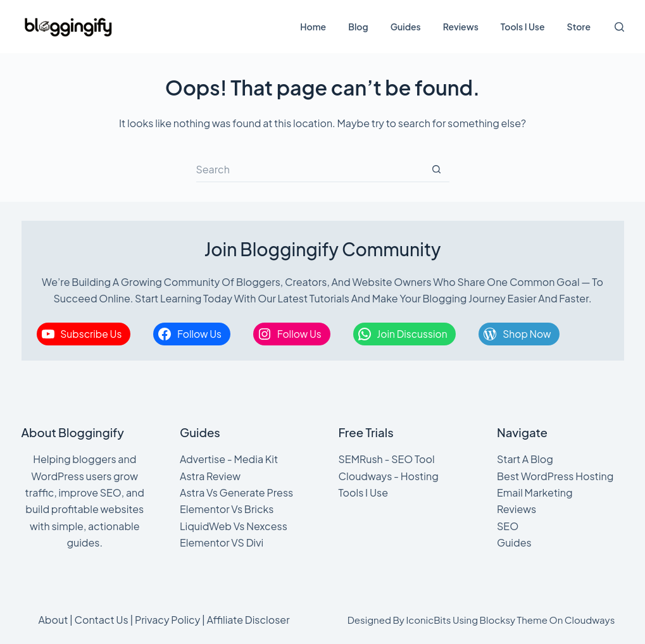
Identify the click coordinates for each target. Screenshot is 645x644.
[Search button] (437, 170)
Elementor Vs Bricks (227, 509)
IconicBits (428, 620)
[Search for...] (310, 170)
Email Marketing (535, 492)
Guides (406, 27)
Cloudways (590, 620)
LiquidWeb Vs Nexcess (234, 526)
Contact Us (102, 620)
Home (313, 27)
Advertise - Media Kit (229, 459)
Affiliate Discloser (248, 620)
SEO (508, 526)
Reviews (461, 27)
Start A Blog (525, 459)
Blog (358, 27)
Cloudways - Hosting (389, 476)
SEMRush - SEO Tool (387, 459)
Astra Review (210, 476)
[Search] (619, 27)
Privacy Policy (167, 620)
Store (579, 27)
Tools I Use (523, 27)
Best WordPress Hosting (555, 476)
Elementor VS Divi (222, 542)
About (53, 620)
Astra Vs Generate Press (236, 492)
